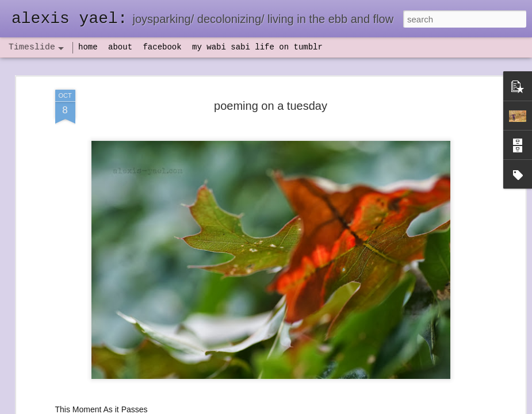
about (120, 47)
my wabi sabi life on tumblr (257, 47)
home (88, 47)
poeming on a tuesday (271, 106)
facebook (162, 47)
